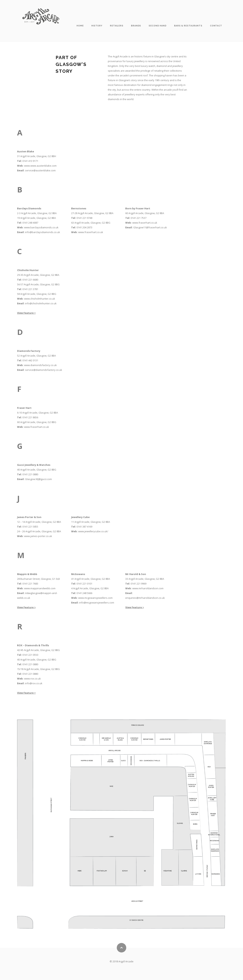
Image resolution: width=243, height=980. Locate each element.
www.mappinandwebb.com (40, 588)
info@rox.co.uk (34, 683)
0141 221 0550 (30, 655)
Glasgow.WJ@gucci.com (38, 479)
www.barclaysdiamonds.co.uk (41, 227)
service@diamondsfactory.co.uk (44, 370)
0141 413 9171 (30, 161)
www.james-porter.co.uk (38, 536)
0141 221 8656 (30, 417)
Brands (136, 26)
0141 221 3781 (30, 289)
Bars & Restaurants (188, 26)
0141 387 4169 (84, 527)
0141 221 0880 (30, 474)
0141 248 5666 (84, 593)
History (97, 26)
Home (80, 26)
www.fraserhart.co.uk (91, 232)
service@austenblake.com (40, 170)
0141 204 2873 (84, 227)
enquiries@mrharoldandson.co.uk (145, 598)
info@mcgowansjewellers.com (97, 603)
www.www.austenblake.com (40, 166)
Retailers (117, 26)
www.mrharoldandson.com (148, 588)
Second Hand (158, 26)
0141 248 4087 (30, 223)
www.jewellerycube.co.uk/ (93, 531)
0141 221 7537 (138, 218)
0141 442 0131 (30, 360)
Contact (216, 26)
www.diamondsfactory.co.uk (40, 365)
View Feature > (26, 313)
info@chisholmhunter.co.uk (41, 303)
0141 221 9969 (138, 584)
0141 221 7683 (30, 584)
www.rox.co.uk (32, 679)
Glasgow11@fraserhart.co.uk (150, 227)
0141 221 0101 (84, 584)
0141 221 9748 (84, 218)
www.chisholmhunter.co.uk (40, 299)
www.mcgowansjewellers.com (95, 598)
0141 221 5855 (30, 527)
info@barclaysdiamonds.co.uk (43, 232)
